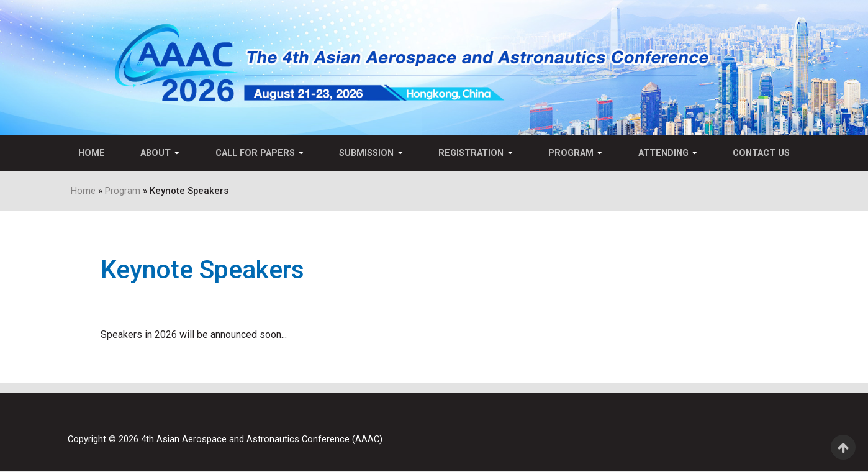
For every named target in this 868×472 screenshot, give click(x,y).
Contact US (762, 153)
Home (90, 153)
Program (572, 153)
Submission (366, 153)
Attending (664, 153)
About (155, 153)
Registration (471, 153)
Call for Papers (255, 153)
